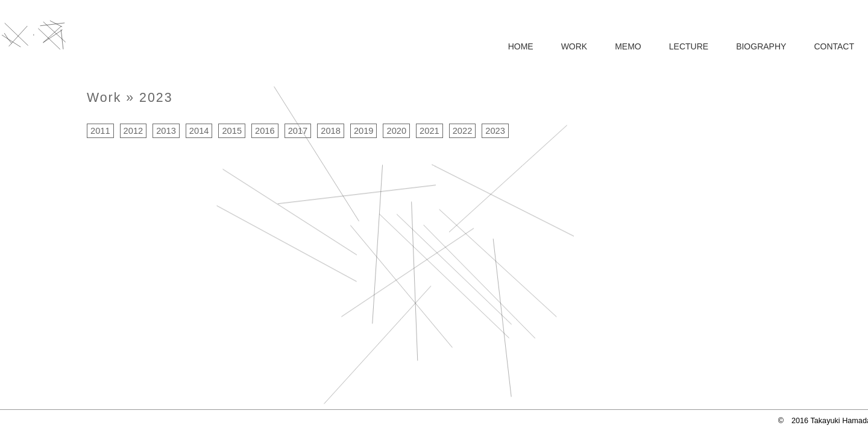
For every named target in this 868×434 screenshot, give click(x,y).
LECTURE (689, 46)
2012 (134, 131)
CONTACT (834, 46)
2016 (265, 131)
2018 (331, 131)
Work (104, 98)
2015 (232, 131)
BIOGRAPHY (761, 46)
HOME (521, 46)
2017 (298, 131)
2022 (463, 131)
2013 (166, 131)
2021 (429, 131)
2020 (396, 131)
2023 (156, 98)
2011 (100, 131)
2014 (199, 131)
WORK (574, 46)
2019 (364, 131)
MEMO (628, 46)
